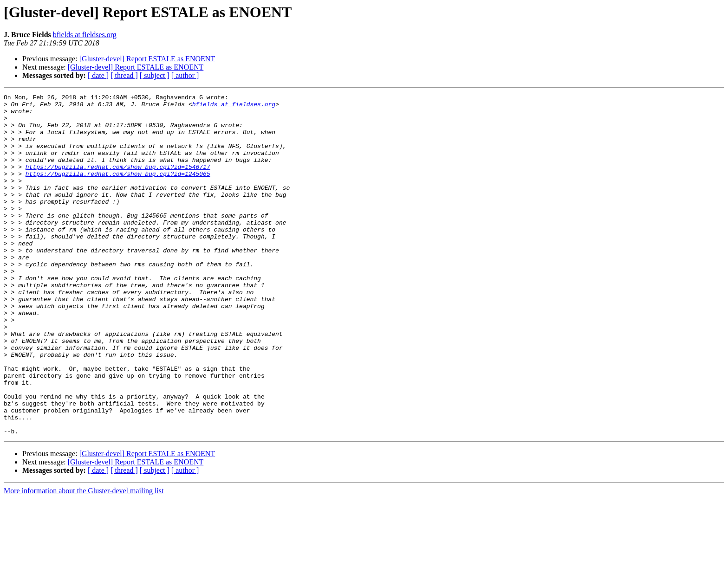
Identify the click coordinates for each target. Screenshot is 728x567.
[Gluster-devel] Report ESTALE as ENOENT (147, 59)
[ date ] (98, 75)
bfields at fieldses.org (85, 35)
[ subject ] (155, 75)
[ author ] (185, 75)
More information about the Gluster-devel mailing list (84, 559)
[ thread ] (124, 75)
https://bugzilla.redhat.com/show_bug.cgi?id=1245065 (118, 190)
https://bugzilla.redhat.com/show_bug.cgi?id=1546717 (118, 182)
